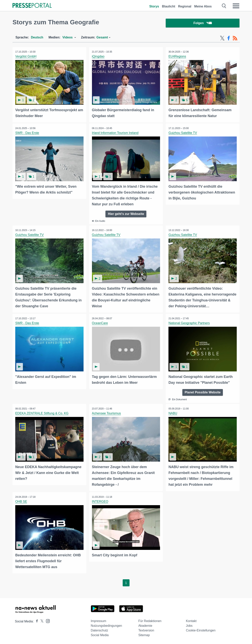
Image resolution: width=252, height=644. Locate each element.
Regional (185, 6)
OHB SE (21, 501)
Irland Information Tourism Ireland (115, 133)
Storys (154, 6)
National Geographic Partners (189, 323)
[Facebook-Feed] (229, 39)
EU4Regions (177, 57)
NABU (173, 413)
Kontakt (191, 620)
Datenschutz (99, 630)
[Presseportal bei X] (41, 621)
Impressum (99, 620)
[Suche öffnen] (224, 6)
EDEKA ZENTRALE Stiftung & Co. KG (42, 413)
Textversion (146, 630)
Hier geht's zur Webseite (126, 214)
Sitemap (144, 634)
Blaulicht (169, 6)
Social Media (100, 634)
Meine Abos (203, 6)
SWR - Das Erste (27, 133)
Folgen (203, 23)
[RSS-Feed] (235, 39)
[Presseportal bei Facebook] (36, 621)
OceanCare (100, 323)
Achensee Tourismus (107, 413)
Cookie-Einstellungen (201, 630)
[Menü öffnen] (236, 6)
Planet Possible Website (203, 392)
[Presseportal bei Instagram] (47, 620)
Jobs (189, 625)
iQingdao (98, 57)
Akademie (145, 625)
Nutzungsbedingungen (106, 625)
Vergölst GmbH (26, 57)
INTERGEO (100, 501)
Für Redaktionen (150, 620)
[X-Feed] (222, 39)
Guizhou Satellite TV (183, 133)
